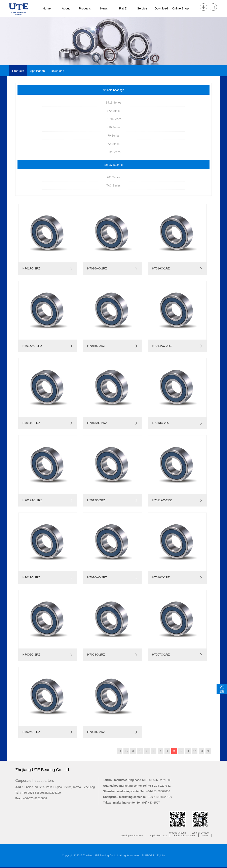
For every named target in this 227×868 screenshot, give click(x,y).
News (104, 8)
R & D (123, 8)
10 (181, 751)
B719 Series (113, 103)
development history (132, 836)
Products (85, 8)
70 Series (113, 136)
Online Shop (180, 8)
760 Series (113, 177)
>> (208, 751)
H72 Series (113, 152)
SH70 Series (113, 119)
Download (161, 8)
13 (201, 751)
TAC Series (113, 185)
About (66, 8)
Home (47, 8)
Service (142, 8)
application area (158, 836)
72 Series (113, 144)
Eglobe (161, 855)
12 (195, 751)
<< (119, 751)
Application (37, 71)
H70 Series (113, 127)
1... (126, 751)
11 (188, 751)
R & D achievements (184, 836)
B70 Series (113, 111)
